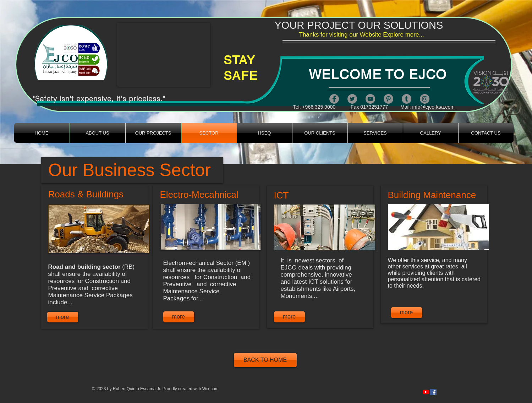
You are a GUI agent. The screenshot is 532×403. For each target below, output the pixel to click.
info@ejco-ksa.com (434, 107)
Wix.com (210, 389)
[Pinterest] (388, 99)
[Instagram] (425, 99)
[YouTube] (370, 99)
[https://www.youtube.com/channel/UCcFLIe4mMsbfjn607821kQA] (426, 392)
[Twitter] (352, 99)
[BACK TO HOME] (265, 360)
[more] (63, 317)
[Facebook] (334, 99)
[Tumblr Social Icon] (407, 99)
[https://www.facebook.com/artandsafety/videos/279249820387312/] (433, 392)
